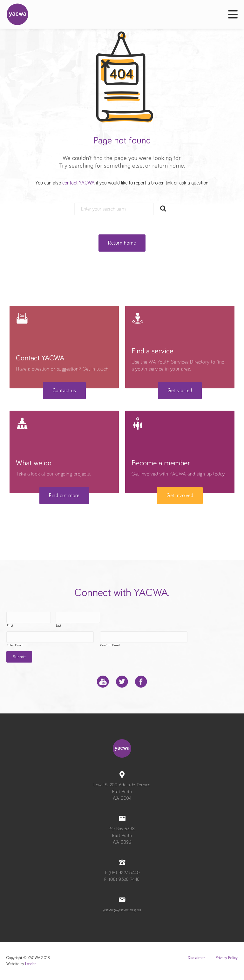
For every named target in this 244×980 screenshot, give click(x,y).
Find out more (64, 496)
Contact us (64, 391)
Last (58, 626)
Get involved (180, 496)
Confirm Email (110, 645)
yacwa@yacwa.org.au (122, 910)
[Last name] (78, 617)
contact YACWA (78, 183)
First (10, 626)
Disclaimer (196, 958)
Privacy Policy (227, 958)
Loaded (31, 964)
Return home (122, 243)
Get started (180, 391)
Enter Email (15, 645)
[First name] (29, 617)
